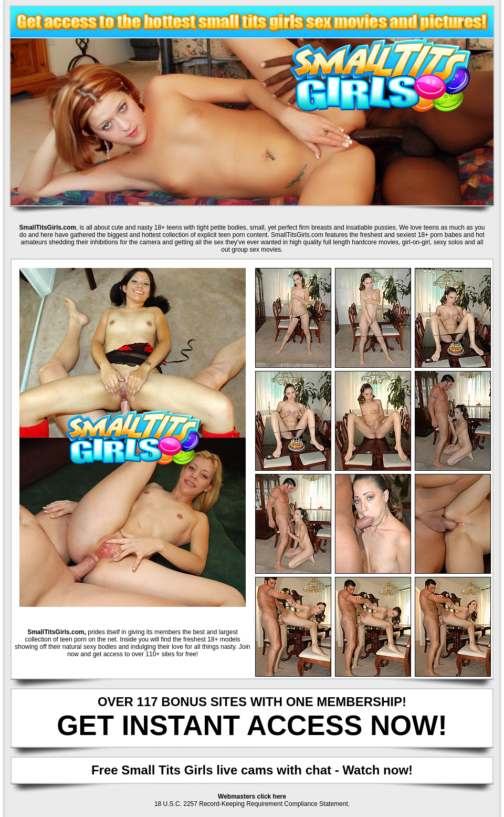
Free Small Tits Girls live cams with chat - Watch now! (252, 770)
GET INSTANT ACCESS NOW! (252, 725)
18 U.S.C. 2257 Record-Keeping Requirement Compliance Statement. (252, 804)
